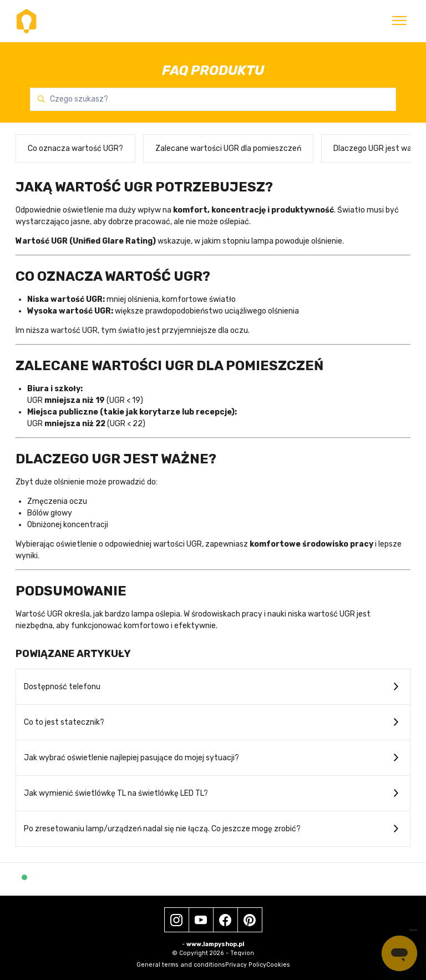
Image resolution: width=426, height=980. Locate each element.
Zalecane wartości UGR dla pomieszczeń (228, 148)
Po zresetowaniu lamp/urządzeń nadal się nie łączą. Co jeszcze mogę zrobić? (162, 829)
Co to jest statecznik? (64, 722)
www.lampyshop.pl (215, 944)
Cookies (278, 965)
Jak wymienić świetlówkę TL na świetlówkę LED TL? (116, 793)
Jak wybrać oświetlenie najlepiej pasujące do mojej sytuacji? (131, 758)
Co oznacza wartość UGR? (75, 148)
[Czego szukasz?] (213, 99)
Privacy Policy (246, 965)
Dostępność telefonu (62, 687)
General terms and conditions (181, 965)
